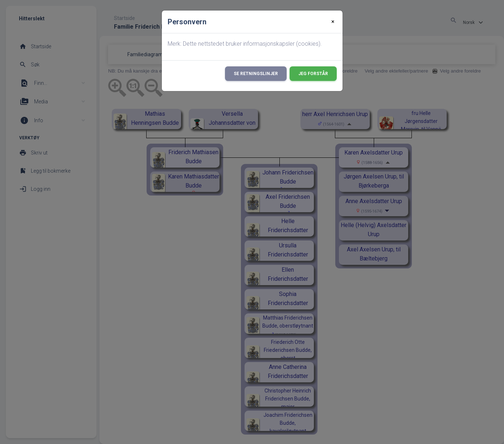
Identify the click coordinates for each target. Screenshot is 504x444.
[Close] (333, 22)
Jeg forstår (313, 74)
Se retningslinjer (256, 74)
